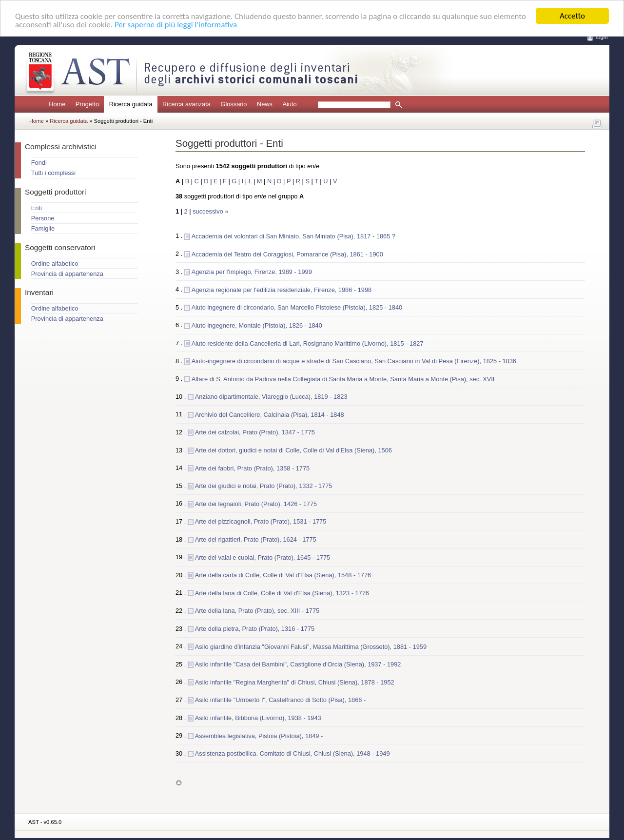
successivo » (210, 211)
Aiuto (289, 104)
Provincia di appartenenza (67, 274)
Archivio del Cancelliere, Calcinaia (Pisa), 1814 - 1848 (270, 414)
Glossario (234, 104)
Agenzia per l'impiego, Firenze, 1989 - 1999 (252, 272)
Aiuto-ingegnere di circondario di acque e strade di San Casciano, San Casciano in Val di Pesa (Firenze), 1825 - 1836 (354, 361)
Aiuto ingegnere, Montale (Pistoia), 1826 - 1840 (257, 325)
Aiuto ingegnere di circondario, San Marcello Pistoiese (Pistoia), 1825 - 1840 (297, 307)
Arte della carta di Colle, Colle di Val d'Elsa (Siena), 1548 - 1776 (283, 575)
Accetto (572, 16)
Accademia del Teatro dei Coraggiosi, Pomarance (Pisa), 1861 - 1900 (287, 254)
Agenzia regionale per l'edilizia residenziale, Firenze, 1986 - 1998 (282, 289)
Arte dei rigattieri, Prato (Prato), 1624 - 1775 (256, 539)
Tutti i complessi (53, 173)
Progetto (87, 104)
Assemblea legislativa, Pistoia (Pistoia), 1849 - (259, 735)
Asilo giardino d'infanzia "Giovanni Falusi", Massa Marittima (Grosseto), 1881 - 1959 (311, 646)
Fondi (39, 163)
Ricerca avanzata (186, 104)
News (265, 104)
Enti (37, 208)
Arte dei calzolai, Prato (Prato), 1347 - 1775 (255, 432)
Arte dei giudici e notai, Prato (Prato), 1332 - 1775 (264, 486)
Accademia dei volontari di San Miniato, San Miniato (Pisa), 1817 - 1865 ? (293, 236)
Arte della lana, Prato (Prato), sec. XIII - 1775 (257, 611)
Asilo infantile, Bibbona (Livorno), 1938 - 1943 (258, 717)
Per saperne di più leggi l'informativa (176, 24)
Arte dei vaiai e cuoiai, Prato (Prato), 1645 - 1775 (263, 557)
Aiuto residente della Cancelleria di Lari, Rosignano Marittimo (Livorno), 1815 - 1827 (308, 343)
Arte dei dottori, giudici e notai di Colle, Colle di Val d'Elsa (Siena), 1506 (293, 450)
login (602, 37)
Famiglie (43, 228)
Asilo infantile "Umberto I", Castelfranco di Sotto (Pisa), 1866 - (281, 700)
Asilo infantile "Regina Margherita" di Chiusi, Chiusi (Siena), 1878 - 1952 (295, 682)
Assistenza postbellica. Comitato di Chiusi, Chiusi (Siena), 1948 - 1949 (292, 753)
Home (57, 104)
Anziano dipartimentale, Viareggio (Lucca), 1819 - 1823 (271, 397)
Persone (43, 218)
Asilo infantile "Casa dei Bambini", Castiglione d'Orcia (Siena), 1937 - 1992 (298, 664)
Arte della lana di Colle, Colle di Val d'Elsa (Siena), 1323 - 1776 (282, 593)
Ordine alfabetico (55, 264)
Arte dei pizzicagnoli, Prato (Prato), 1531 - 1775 (261, 521)
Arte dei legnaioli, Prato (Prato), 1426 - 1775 (256, 503)
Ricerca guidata (69, 121)
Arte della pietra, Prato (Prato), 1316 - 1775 (255, 628)
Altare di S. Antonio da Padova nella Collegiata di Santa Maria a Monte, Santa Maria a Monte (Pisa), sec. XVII (343, 379)
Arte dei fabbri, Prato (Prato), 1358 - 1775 (252, 468)
